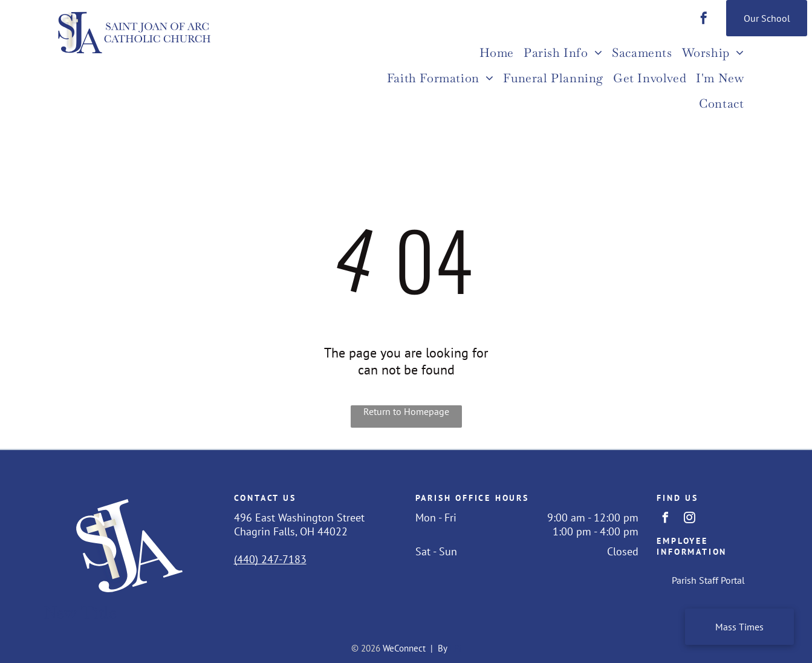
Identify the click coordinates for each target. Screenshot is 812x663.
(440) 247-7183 (270, 559)
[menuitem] (497, 54)
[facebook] (704, 20)
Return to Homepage (406, 411)
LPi (455, 648)
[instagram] (689, 519)
